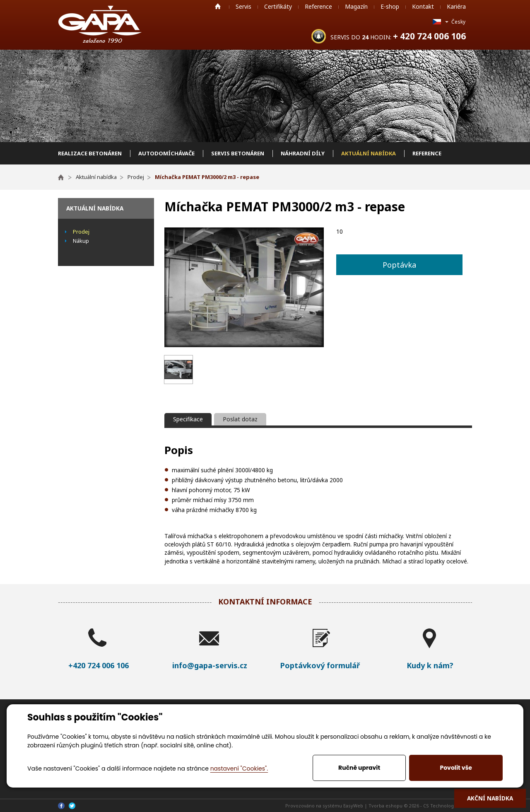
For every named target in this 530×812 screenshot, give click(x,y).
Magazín (356, 6)
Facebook (61, 806)
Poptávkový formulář (320, 665)
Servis (243, 6)
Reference (318, 6)
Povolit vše (456, 768)
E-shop (390, 6)
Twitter (72, 806)
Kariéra (456, 6)
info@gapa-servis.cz (210, 665)
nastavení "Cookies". (239, 768)
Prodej (81, 232)
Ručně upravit (359, 768)
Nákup (81, 241)
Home (218, 6)
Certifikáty (278, 6)
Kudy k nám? (430, 665)
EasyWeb (353, 806)
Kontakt (423, 6)
